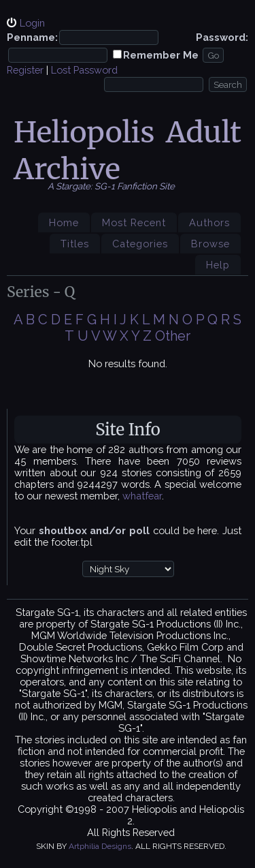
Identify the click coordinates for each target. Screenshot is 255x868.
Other (173, 336)
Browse (210, 244)
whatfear (142, 496)
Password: (222, 37)
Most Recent (134, 222)
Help (218, 265)
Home (64, 222)
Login (32, 23)
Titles (75, 244)
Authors (209, 222)
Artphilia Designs (100, 846)
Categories (140, 244)
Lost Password (84, 70)
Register (25, 70)
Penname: (32, 37)
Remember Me (161, 55)
